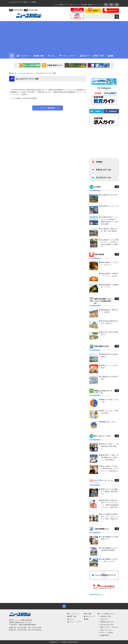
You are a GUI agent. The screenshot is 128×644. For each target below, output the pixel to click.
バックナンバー (74, 614)
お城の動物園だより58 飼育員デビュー (110, 538)
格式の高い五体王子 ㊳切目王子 (110, 333)
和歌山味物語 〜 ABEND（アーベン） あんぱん (109, 275)
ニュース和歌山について (62, 5)
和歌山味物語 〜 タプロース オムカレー (110, 264)
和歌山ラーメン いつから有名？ (110, 367)
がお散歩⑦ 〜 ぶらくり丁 (110, 206)
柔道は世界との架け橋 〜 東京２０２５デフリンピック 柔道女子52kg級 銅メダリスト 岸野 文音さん (110, 505)
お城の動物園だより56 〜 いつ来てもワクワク (110, 560)
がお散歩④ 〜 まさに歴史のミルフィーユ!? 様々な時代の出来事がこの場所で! (110, 243)
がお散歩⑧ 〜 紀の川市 (109, 195)
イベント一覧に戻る (48, 108)
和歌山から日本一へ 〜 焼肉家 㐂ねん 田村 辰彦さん (110, 446)
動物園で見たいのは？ (109, 422)
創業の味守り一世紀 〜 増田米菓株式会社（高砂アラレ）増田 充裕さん (110, 457)
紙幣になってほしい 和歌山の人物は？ (110, 412)
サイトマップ (98, 5)
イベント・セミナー (75, 622)
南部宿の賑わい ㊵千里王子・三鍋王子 (110, 311)
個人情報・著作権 (87, 5)
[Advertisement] (64, 37)
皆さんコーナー (75, 5)
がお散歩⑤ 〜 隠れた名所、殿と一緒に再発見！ (109, 230)
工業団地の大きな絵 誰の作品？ (110, 378)
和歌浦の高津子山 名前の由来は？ (110, 355)
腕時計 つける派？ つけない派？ (110, 401)
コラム (71, 619)
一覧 (117, 187)
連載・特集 (73, 616)
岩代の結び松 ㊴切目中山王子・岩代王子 (110, 322)
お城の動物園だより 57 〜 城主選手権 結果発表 (110, 549)
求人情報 (88, 614)
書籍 (87, 619)
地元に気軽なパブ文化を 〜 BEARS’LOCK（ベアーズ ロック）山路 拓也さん (110, 469)
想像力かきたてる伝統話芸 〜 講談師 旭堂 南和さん (109, 491)
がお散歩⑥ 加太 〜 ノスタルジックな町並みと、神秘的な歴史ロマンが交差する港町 (109, 221)
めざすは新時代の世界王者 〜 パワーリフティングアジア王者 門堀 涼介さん (110, 518)
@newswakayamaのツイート (97, 594)
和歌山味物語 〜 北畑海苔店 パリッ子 (110, 286)
